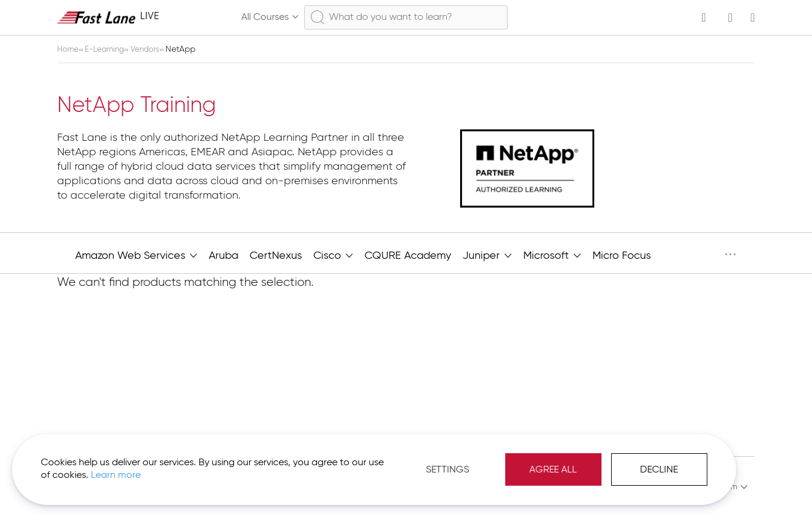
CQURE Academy (408, 256)
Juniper (487, 255)
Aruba (223, 256)
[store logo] (108, 17)
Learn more (169, 468)
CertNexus (276, 256)
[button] (706, 487)
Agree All (510, 463)
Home (70, 49)
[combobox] (406, 17)
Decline (616, 463)
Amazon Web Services (136, 255)
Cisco (333, 255)
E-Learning (109, 49)
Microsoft (552, 255)
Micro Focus (622, 256)
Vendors (152, 49)
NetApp (687, 255)
